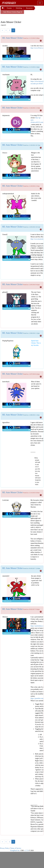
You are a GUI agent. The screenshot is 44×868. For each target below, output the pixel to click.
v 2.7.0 (26, 851)
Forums (9, 8)
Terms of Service (16, 848)
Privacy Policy (5, 848)
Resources (29, 8)
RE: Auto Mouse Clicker (13, 38)
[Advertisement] (19, 17)
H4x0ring (19, 8)
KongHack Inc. (15, 851)
